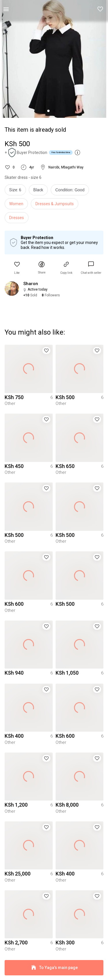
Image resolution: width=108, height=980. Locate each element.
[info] (71, 191)
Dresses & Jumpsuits (55, 204)
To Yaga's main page (54, 968)
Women (16, 204)
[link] (91, 268)
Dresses (17, 218)
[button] (101, 9)
